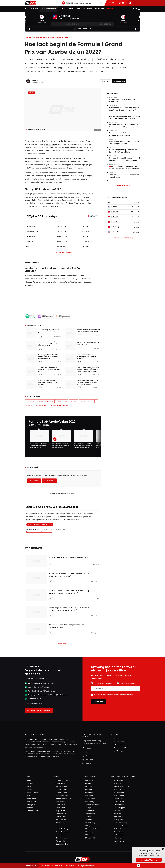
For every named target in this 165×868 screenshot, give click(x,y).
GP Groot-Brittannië (92, 805)
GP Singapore (90, 826)
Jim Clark (117, 811)
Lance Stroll (60, 826)
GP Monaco (89, 796)
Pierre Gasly (60, 823)
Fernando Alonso (62, 796)
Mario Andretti (119, 841)
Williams (30, 808)
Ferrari (29, 787)
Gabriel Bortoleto (62, 844)
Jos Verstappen (119, 808)
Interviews (100, 9)
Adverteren (118, 745)
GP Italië (88, 817)
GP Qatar (88, 835)
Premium (111, 9)
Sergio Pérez (60, 811)
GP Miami (88, 790)
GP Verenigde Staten (92, 829)
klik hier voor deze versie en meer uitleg (39, 532)
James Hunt (118, 799)
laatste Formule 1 (35, 739)
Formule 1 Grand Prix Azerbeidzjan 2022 (46, 37)
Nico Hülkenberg (62, 829)
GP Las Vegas (90, 832)
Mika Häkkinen (119, 805)
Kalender (63, 9)
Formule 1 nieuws (86, 401)
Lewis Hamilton (61, 793)
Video (90, 9)
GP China (88, 784)
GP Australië (89, 781)
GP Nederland (90, 814)
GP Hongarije (89, 811)
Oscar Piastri (60, 805)
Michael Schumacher (122, 787)
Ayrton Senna (119, 793)
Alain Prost (118, 784)
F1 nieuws (29, 405)
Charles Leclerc (62, 790)
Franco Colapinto (62, 841)
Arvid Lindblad (61, 820)
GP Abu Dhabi (90, 838)
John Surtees (119, 838)
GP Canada (89, 793)
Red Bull (76, 268)
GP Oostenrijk (90, 802)
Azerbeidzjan (50, 144)
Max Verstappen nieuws (59, 405)
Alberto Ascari (119, 790)
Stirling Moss (118, 820)
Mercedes (31, 790)
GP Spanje (88, 820)
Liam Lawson (61, 835)
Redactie (35, 80)
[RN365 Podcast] (77, 3)
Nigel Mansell (118, 817)
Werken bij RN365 (120, 748)
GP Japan (88, 787)
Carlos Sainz (60, 808)
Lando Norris (60, 784)
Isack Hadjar (60, 802)
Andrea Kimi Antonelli (64, 799)
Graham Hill (118, 829)
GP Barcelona (90, 799)
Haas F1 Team (32, 802)
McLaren (30, 784)
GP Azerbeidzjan (91, 823)
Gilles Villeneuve (120, 796)
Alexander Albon (62, 832)
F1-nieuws (35, 9)
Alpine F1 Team (32, 793)
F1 (96, 401)
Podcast (81, 9)
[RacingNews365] (82, 860)
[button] (42, 19)
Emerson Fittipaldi (120, 826)
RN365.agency (119, 751)
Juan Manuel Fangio (121, 823)
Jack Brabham (119, 835)
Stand (72, 9)
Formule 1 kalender (39, 751)
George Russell (61, 787)
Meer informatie (83, 29)
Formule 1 (74, 401)
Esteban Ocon (61, 814)
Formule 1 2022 (62, 401)
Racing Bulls (31, 805)
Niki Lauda (117, 814)
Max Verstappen (49, 9)
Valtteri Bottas (61, 817)
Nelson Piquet (119, 832)
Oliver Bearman (62, 838)
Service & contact (120, 742)
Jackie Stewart (119, 802)
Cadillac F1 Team (33, 811)
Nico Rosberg (118, 781)
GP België (88, 808)
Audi (29, 796)
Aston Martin (32, 799)
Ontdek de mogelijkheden (39, 710)
